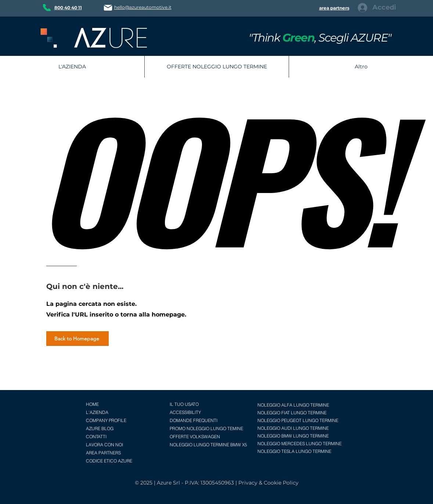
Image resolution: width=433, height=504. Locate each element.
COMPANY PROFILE (106, 420)
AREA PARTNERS (103, 453)
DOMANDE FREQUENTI (194, 420)
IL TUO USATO (184, 404)
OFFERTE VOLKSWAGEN (195, 437)
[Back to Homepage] (77, 339)
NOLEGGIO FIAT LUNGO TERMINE (292, 413)
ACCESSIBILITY (185, 412)
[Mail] (108, 8)
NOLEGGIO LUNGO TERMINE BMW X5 (208, 445)
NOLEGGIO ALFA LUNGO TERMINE (293, 405)
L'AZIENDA (97, 412)
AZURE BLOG (100, 428)
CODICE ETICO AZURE (109, 461)
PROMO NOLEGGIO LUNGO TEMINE (206, 428)
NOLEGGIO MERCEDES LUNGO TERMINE (300, 444)
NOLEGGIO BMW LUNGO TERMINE (293, 436)
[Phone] (47, 8)
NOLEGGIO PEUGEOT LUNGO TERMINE (298, 420)
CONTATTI (96, 437)
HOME (92, 404)
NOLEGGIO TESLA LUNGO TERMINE (294, 451)
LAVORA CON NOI (104, 445)
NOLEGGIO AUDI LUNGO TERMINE (293, 428)
